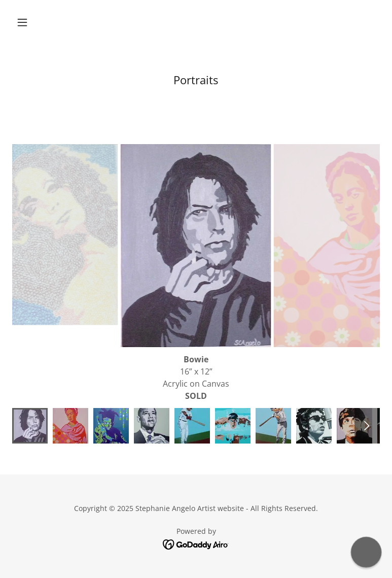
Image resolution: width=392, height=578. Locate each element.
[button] (40, 22)
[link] (196, 544)
